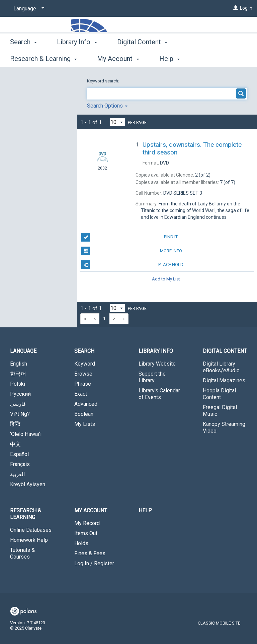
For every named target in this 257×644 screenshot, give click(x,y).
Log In (246, 8)
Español (19, 454)
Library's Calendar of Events (159, 394)
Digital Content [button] (142, 58)
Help (145, 510)
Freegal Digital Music (220, 411)
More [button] (201, 59)
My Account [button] (91, 510)
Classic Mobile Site (219, 623)
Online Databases (31, 530)
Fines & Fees (90, 553)
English (19, 364)
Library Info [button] (77, 58)
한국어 (18, 374)
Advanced (86, 404)
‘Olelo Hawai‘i (26, 434)
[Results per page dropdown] (117, 122)
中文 (15, 444)
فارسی (18, 404)
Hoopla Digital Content (219, 394)
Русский (20, 394)
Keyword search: (104, 81)
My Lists (85, 424)
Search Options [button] (107, 106)
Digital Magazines (224, 380)
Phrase (83, 384)
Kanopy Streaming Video (224, 427)
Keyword (85, 364)
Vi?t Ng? (20, 414)
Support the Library (152, 377)
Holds (81, 543)
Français (20, 464)
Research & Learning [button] (26, 514)
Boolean (84, 414)
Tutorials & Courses (22, 553)
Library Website (157, 364)
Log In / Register (94, 563)
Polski (18, 384)
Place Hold (132, 265)
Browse (83, 374)
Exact (81, 394)
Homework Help (29, 540)
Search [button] (23, 58)
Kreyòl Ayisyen (28, 484)
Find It (130, 237)
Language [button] (23, 351)
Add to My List (166, 279)
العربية (17, 474)
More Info (132, 251)
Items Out (86, 533)
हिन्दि (15, 424)
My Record (87, 523)
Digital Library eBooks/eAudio (221, 367)
